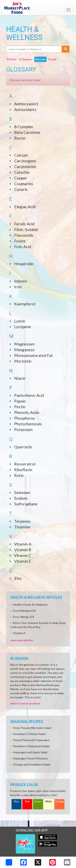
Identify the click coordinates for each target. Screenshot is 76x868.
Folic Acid (23, 247)
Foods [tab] (52, 59)
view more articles (22, 640)
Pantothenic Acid (29, 395)
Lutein (20, 321)
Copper (21, 178)
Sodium (21, 498)
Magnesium (24, 344)
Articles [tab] (12, 59)
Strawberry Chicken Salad (29, 734)
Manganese (24, 350)
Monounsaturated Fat (34, 355)
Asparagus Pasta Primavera (30, 758)
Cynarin (21, 189)
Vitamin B (23, 550)
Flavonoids (24, 235)
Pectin (20, 407)
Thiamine (22, 527)
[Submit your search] (66, 49)
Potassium (23, 430)
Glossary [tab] (40, 59)
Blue (17, 801)
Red (27, 801)
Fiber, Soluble (26, 229)
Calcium (21, 155)
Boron (20, 138)
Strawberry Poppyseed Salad (31, 746)
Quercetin (23, 447)
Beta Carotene (27, 132)
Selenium (22, 492)
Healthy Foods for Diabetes (30, 605)
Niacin (20, 378)
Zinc (18, 578)
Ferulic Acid (24, 224)
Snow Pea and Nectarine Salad (32, 728)
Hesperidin (24, 264)
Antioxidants (25, 109)
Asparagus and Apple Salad (30, 752)
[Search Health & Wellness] (34, 49)
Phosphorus (25, 418)
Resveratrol (25, 464)
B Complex (24, 127)
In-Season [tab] (26, 59)
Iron (18, 287)
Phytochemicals (28, 424)
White (49, 801)
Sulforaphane (26, 504)
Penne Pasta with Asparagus (31, 740)
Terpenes (22, 521)
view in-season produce (25, 703)
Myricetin (23, 361)
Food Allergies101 (24, 611)
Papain (20, 401)
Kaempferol (25, 304)
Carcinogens (25, 161)
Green (38, 801)
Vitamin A (23, 544)
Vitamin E (23, 561)
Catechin (22, 172)
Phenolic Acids (27, 412)
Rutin (19, 475)
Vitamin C (23, 555)
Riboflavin (23, 470)
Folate (20, 241)
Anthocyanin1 (26, 104)
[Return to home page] (38, 8)
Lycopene (23, 327)
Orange (60, 801)
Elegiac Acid (25, 207)
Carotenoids (25, 167)
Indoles (21, 281)
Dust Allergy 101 (24, 617)
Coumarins (24, 184)
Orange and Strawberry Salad (32, 764)
